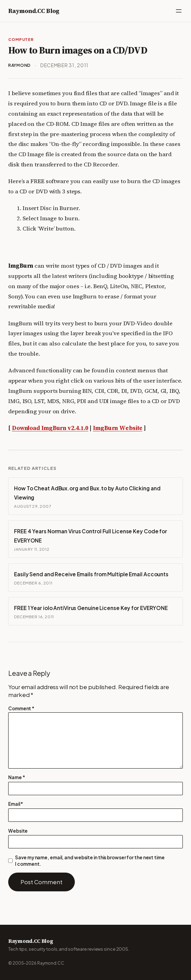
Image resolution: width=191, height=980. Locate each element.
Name (17, 777)
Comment (21, 708)
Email (16, 804)
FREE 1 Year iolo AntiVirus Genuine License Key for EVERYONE (91, 608)
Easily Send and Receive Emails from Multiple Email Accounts (91, 574)
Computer (21, 39)
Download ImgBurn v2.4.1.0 (50, 428)
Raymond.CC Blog (34, 11)
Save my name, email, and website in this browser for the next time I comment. (90, 861)
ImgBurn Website (118, 428)
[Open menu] (179, 11)
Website (18, 831)
